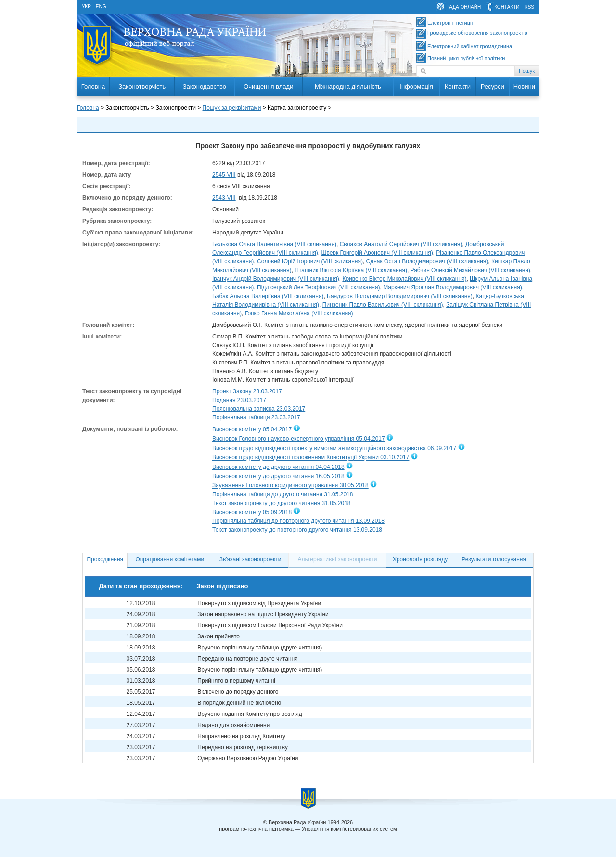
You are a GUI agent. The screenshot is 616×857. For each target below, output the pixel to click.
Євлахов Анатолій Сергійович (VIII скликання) (401, 244)
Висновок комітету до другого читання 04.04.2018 (278, 467)
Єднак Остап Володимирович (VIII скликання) (427, 261)
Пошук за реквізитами (232, 108)
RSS (529, 7)
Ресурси (493, 86)
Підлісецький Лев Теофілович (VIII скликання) (318, 287)
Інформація (416, 86)
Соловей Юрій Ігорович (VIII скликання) (310, 261)
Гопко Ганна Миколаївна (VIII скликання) (299, 313)
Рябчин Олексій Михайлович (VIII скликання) (470, 270)
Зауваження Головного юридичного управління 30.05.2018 (290, 486)
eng (101, 6)
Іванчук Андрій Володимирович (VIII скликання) (276, 279)
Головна (93, 86)
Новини (524, 86)
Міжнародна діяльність (348, 86)
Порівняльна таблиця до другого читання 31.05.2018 (282, 494)
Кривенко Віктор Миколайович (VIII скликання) (404, 279)
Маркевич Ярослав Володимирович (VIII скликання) (453, 287)
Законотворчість (142, 86)
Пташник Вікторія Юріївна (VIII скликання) (351, 270)
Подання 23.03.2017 (239, 400)
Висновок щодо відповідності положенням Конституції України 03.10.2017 (311, 458)
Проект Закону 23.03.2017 (247, 391)
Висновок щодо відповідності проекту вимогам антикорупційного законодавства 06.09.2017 (334, 448)
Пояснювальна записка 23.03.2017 (259, 409)
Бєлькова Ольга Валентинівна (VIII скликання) (274, 244)
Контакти (458, 86)
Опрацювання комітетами (170, 559)
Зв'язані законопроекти (250, 559)
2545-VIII (224, 175)
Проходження (105, 559)
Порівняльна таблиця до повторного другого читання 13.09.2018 (298, 521)
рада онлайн (463, 7)
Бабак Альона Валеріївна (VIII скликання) (268, 296)
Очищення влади (268, 86)
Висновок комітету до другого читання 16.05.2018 (278, 476)
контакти (507, 7)
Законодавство (205, 86)
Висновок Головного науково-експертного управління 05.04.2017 (299, 439)
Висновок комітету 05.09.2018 (252, 512)
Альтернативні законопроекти (338, 559)
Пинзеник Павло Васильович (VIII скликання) (383, 305)
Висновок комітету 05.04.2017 (252, 429)
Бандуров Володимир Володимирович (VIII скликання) (400, 296)
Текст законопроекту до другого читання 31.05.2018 (282, 503)
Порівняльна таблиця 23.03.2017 (256, 417)
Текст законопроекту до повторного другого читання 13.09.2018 (297, 530)
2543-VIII (224, 198)
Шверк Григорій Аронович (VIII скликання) (377, 253)
